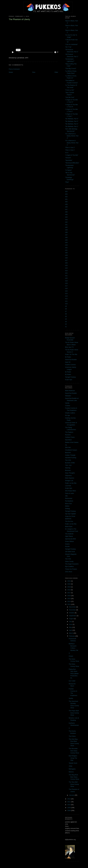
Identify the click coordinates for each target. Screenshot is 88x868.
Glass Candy (69, 561)
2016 (69, 596)
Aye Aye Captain (70, 514)
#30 (66, 253)
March (71, 633)
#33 (66, 245)
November (73, 610)
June (71, 624)
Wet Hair (68, 447)
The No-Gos (69, 521)
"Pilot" (67, 182)
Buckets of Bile (70, 463)
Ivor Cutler (72, 681)
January (72, 795)
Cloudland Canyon (71, 450)
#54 (66, 192)
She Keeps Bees (71, 491)
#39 (66, 230)
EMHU (67, 506)
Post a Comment (14, 69)
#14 (66, 293)
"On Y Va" (68, 47)
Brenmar (68, 470)
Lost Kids (68, 486)
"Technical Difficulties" (72, 163)
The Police (72, 736)
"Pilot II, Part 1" (70, 150)
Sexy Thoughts (70, 473)
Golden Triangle (70, 455)
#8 (66, 309)
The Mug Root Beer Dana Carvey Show (74, 777)
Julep (71, 766)
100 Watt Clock (70, 552)
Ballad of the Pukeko (72, 442)
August (72, 619)
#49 (66, 204)
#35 (66, 240)
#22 (66, 273)
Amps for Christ (70, 516)
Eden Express (70, 478)
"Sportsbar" (69, 160)
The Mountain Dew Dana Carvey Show (74, 751)
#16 (66, 288)
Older (56, 72)
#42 (66, 222)
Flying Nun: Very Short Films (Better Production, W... (74, 674)
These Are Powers (71, 569)
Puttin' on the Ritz (71, 483)
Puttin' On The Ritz (71, 354)
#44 (66, 217)
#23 (66, 271)
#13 (66, 296)
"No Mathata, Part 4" (72, 119)
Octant (71, 656)
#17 (66, 286)
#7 (66, 311)
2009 (69, 808)
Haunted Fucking (71, 458)
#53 (66, 194)
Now (34, 72)
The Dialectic (69, 534)
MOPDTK (68, 519)
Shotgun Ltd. (69, 481)
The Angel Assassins (72, 564)
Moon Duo (68, 504)
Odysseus (68, 476)
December (73, 607)
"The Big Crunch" (71, 69)
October (72, 613)
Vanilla (67, 403)
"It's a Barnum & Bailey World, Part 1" (72, 143)
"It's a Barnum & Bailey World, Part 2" (72, 136)
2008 (69, 810)
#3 (66, 322)
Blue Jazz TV (69, 347)
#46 (66, 212)
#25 (66, 265)
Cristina (68, 406)
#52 (66, 197)
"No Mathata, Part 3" (72, 121)
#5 (66, 316)
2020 (69, 584)
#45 (66, 214)
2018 (69, 590)
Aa (66, 445)
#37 (66, 235)
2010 (69, 805)
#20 (66, 278)
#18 (66, 283)
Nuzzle (67, 546)
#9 (66, 306)
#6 (66, 314)
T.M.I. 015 (68, 465)
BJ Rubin (68, 357)
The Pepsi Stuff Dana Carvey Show (74, 713)
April (71, 630)
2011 (69, 802)
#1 (66, 327)
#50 (66, 202)
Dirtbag (67, 509)
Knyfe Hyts (69, 380)
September (73, 616)
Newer (11, 72)
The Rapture (69, 432)
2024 (69, 581)
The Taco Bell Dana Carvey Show (74, 784)
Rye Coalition (69, 566)
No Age (68, 415)
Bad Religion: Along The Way (73, 758)
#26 (66, 263)
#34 (66, 242)
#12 (66, 299)
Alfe (66, 496)
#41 (66, 225)
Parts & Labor (70, 493)
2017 (69, 593)
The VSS (68, 460)
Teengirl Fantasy (70, 377)
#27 (66, 260)
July (71, 621)
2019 (69, 587)
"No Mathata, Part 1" (72, 126)
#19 (66, 281)
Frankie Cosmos (70, 365)
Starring (68, 468)
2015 (69, 599)
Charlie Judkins (70, 413)
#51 (66, 199)
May (71, 627)
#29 (66, 255)
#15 (66, 291)
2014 (69, 601)
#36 (66, 237)
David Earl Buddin (71, 360)
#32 (66, 248)
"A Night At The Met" (72, 155)
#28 (66, 258)
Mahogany (72, 769)
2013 (69, 604)
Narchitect (68, 440)
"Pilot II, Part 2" (70, 147)
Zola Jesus (69, 572)
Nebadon (68, 396)
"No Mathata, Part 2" (72, 124)
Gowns (67, 544)
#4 (66, 319)
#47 (66, 209)
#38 (66, 232)
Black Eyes (69, 526)
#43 (66, 220)
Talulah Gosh (73, 763)
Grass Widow (69, 541)
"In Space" (69, 170)
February (72, 636)
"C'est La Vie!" (70, 90)
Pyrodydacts (69, 501)
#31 (66, 250)
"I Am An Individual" (71, 44)
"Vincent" (68, 158)
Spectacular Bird (70, 539)
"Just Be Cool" (70, 97)
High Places (69, 536)
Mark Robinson (70, 391)
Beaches (68, 453)
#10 (66, 304)
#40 (66, 227)
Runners (68, 435)
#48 (66, 207)
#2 (66, 324)
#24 (66, 268)
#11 (66, 301)
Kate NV (68, 362)
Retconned (69, 498)
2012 (69, 799)
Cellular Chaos (70, 437)
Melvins (71, 772)
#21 (66, 276)
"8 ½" (67, 153)
